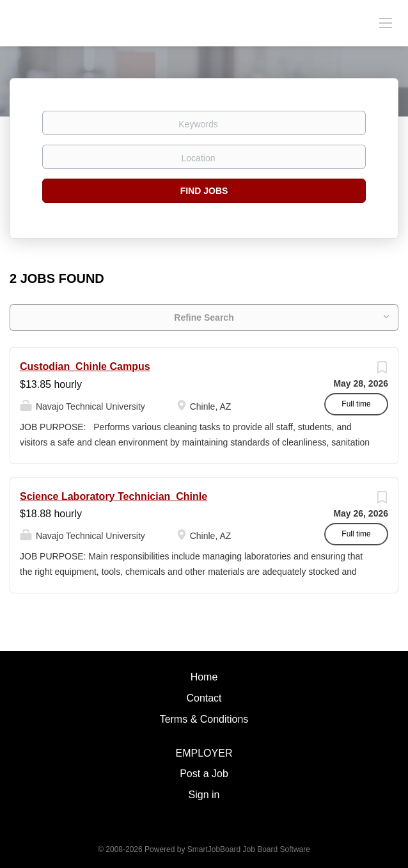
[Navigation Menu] (386, 22)
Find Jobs (204, 191)
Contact (204, 698)
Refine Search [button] (204, 317)
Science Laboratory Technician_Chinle (114, 496)
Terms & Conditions (204, 719)
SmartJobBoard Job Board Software (249, 849)
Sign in (204, 795)
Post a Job (204, 774)
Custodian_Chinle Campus (85, 366)
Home (204, 677)
